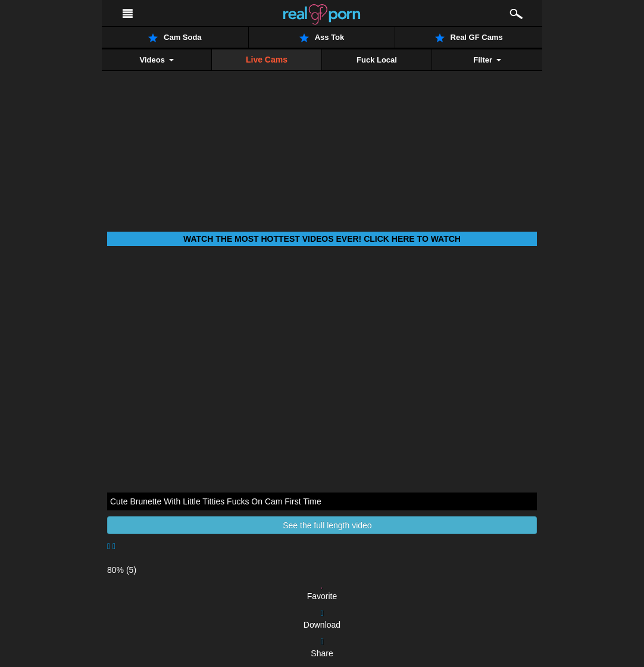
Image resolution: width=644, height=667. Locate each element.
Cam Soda (175, 38)
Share (322, 648)
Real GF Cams (469, 38)
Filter (487, 60)
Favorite (322, 591)
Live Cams (267, 60)
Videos (156, 60)
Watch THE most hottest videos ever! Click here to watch (322, 239)
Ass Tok (322, 38)
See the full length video (322, 525)
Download (322, 619)
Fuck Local (377, 60)
